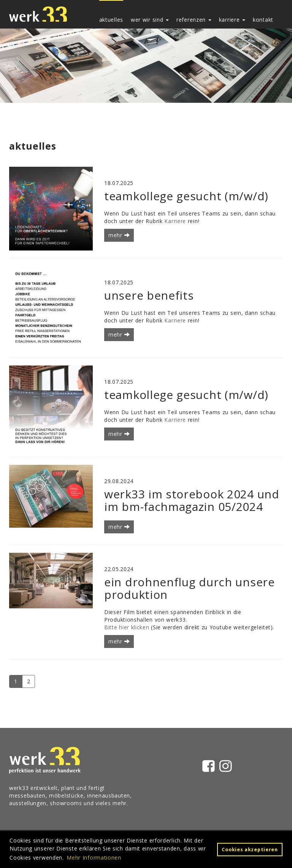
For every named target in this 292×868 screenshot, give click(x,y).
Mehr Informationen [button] (94, 858)
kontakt (263, 20)
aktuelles (111, 20)
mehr (119, 235)
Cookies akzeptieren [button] (250, 850)
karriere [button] (232, 20)
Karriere (175, 221)
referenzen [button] (194, 20)
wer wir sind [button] (150, 20)
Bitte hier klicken (127, 627)
